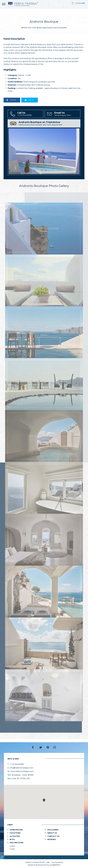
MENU (4, 4)
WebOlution (55, 865)
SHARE (13, 100)
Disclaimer (53, 830)
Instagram (55, 747)
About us (52, 833)
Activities (15, 836)
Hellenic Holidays (23, 4)
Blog (12, 839)
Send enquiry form (67, 114)
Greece (12, 846)
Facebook (33, 747)
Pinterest (48, 747)
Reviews (52, 839)
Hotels (14, 12)
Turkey (12, 849)
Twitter (41, 747)
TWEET (31, 100)
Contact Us (53, 836)
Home (7, 12)
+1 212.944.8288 (80, 3)
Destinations (17, 843)
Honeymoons (16, 830)
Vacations (15, 833)
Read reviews (49, 123)
